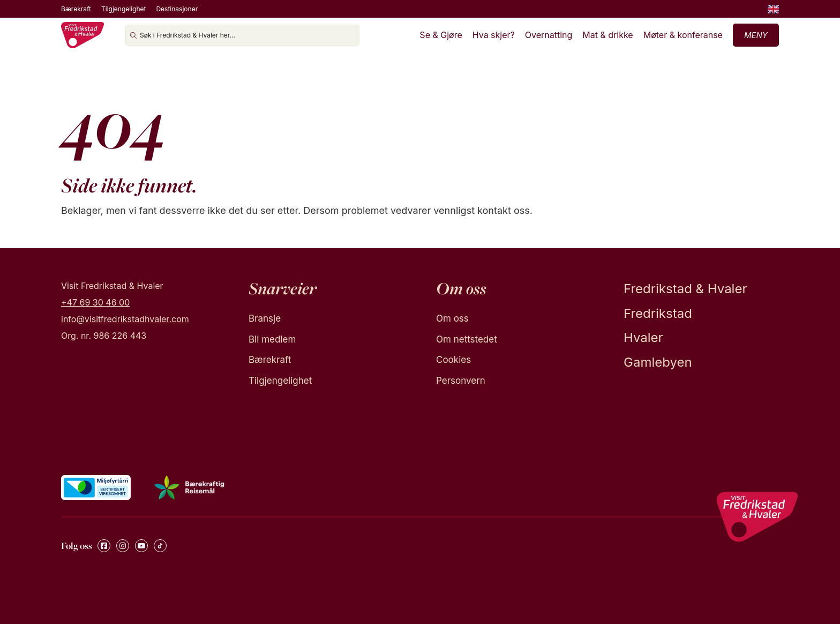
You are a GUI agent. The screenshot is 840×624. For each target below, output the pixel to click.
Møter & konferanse (683, 35)
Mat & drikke (607, 35)
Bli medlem (272, 339)
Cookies (453, 360)
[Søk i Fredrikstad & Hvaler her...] (242, 35)
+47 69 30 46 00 (95, 302)
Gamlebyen (658, 362)
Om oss (452, 318)
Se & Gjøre (441, 35)
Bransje (265, 318)
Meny (756, 35)
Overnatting (549, 35)
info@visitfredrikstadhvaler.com (125, 319)
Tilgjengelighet (123, 9)
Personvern (461, 381)
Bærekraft (76, 9)
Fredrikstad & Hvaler (685, 289)
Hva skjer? (494, 35)
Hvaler (643, 337)
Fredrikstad (658, 313)
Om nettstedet (467, 339)
